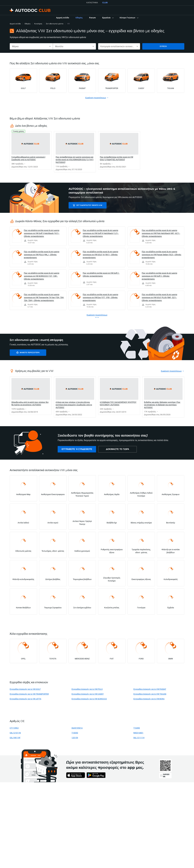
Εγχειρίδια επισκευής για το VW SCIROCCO (89, 699)
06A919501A (77, 728)
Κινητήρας (38, 24)
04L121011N (15, 733)
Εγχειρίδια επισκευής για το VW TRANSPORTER (29, 694)
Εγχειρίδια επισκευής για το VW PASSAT (150, 689)
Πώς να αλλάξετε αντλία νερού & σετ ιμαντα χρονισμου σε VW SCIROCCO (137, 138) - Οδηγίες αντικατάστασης (42, 276)
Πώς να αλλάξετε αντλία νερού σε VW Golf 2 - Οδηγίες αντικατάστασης (101, 274)
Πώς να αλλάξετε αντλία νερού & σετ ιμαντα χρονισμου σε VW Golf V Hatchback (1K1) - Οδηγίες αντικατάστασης (42, 233)
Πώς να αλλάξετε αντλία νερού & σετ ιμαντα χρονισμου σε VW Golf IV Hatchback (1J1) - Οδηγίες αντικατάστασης (101, 233)
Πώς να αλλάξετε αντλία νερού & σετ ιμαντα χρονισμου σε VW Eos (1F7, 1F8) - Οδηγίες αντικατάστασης (100, 297)
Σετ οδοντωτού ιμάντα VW (88, 205)
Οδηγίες (27, 24)
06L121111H (139, 738)
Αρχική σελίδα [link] (15, 24)
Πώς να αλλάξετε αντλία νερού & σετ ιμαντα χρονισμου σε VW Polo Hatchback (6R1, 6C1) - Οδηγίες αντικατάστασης (161, 233)
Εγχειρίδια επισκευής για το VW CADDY (88, 694)
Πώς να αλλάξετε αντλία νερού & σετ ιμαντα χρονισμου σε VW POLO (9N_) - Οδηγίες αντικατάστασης (42, 255)
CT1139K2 (14, 728)
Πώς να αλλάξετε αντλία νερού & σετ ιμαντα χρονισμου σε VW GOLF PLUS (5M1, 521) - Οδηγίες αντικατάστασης (159, 297)
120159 (75, 738)
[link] (63, 18)
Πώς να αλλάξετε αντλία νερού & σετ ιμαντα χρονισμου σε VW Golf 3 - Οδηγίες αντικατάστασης (159, 276)
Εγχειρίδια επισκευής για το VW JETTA (25, 699)
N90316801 (138, 733)
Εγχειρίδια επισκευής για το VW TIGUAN (150, 694)
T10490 (137, 728)
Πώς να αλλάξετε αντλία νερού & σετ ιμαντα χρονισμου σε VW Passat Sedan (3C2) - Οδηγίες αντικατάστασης (162, 255)
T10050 (75, 733)
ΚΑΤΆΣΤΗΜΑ (92, 3)
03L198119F (15, 738)
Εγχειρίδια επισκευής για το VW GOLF (25, 689)
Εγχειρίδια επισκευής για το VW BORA (149, 699)
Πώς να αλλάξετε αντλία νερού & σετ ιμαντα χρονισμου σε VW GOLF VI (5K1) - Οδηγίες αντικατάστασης (100, 255)
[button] (108, 18)
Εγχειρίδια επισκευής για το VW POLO (87, 689)
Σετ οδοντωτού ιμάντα (55, 24)
